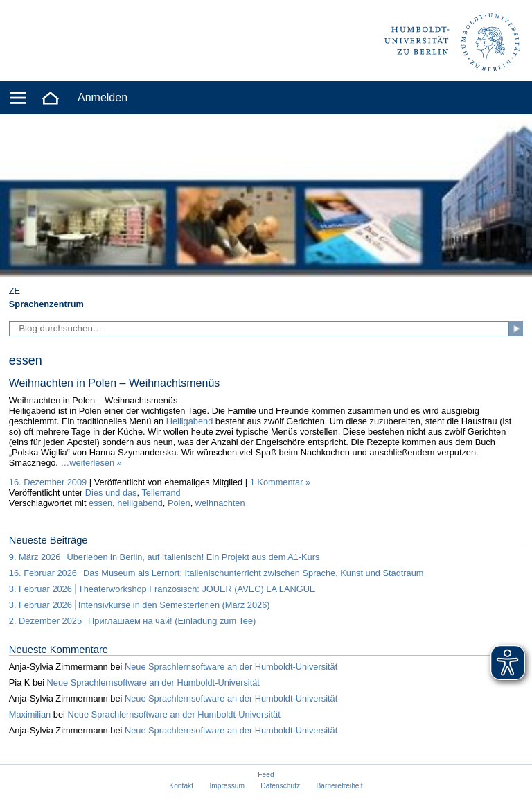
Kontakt (181, 786)
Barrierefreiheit (340, 786)
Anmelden (103, 97)
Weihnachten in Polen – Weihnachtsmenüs (114, 383)
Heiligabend (190, 421)
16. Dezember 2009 (48, 482)
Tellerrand (161, 493)
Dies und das (111, 493)
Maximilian (30, 714)
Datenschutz (280, 786)
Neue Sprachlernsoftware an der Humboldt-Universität (231, 667)
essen (100, 503)
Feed (266, 775)
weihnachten (220, 503)
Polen (179, 503)
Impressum (227, 786)
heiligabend (140, 503)
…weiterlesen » (91, 463)
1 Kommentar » (281, 482)
